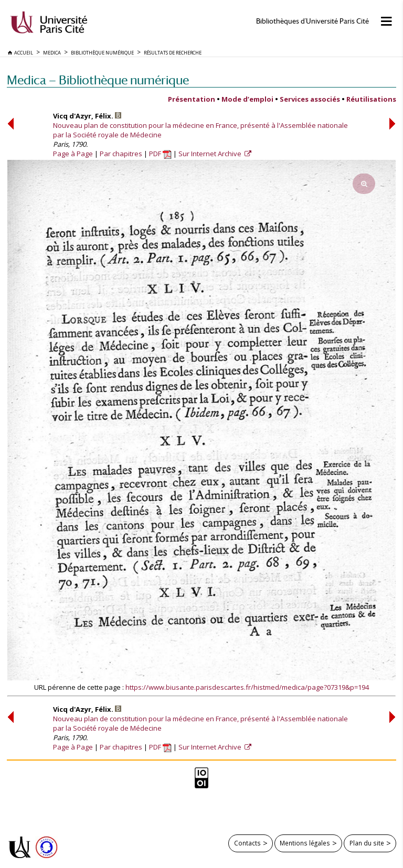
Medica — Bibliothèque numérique (98, 80)
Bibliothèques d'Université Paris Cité (312, 21)
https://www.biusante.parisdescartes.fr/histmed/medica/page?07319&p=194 (247, 687)
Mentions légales (305, 843)
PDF (160, 154)
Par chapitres (121, 154)
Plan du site (367, 843)
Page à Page (73, 154)
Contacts (247, 843)
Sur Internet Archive (211, 154)
